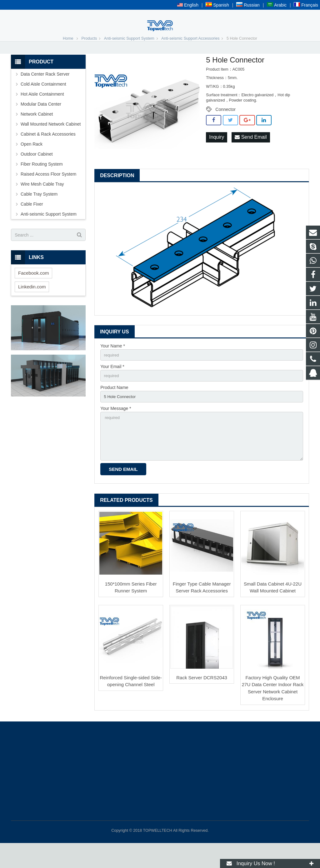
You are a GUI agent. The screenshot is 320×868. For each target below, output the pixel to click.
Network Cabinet (37, 133)
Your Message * (116, 430)
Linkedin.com (32, 306)
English (188, 5)
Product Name (114, 408)
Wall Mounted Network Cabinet (51, 143)
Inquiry (217, 156)
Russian (248, 5)
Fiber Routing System (42, 183)
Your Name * (113, 365)
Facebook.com (33, 292)
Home (68, 57)
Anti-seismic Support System (129, 57)
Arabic (277, 5)
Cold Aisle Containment (43, 103)
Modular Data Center (41, 123)
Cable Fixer (32, 223)
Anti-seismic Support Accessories (190, 57)
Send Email (251, 156)
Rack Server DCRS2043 (202, 703)
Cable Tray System (39, 213)
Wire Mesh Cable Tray (42, 203)
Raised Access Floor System (48, 193)
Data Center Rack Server (45, 93)
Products (89, 57)
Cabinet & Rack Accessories (48, 153)
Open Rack (32, 163)
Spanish (217, 5)
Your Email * (112, 387)
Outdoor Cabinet (37, 173)
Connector (225, 128)
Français (306, 5)
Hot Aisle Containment (42, 113)
